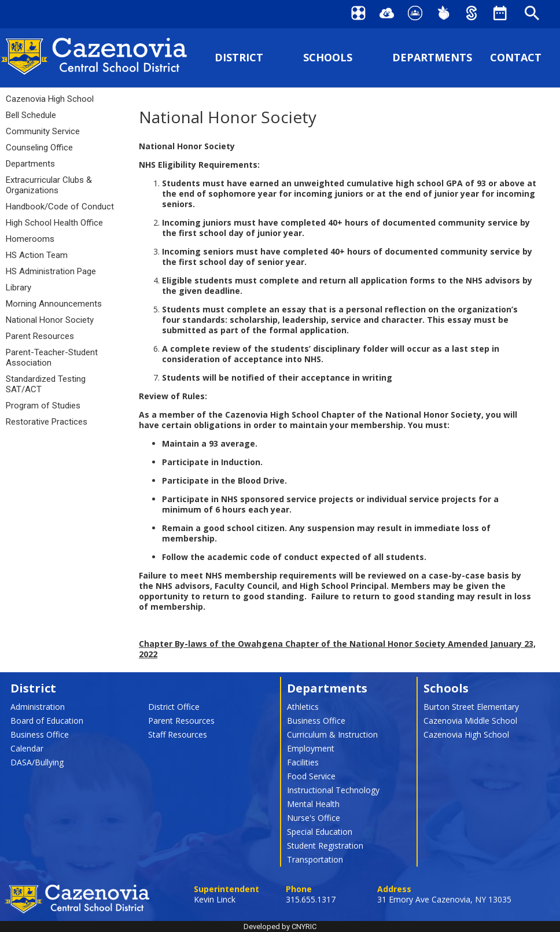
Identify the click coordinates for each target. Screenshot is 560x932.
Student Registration (325, 846)
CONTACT (516, 58)
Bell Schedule (31, 115)
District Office (174, 707)
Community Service (43, 131)
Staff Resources (178, 734)
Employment (311, 748)
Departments (30, 164)
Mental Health (313, 804)
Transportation (315, 859)
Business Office (40, 734)
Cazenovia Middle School (470, 721)
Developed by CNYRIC (280, 927)
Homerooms (30, 239)
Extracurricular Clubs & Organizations (49, 185)
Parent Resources (40, 336)
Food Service (311, 776)
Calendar (27, 748)
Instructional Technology (333, 790)
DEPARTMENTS (432, 58)
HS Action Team (37, 255)
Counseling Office (39, 148)
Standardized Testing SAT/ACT (46, 384)
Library (19, 288)
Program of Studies (43, 406)
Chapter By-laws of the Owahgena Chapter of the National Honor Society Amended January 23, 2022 (337, 649)
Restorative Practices (47, 422)
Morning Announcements (54, 304)
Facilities (303, 762)
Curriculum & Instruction (332, 734)
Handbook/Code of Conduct (60, 207)
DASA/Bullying (37, 762)
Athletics (303, 707)
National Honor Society (50, 320)
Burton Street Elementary (471, 707)
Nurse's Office (314, 818)
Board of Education (47, 721)
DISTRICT (239, 58)
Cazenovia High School (50, 99)
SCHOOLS (328, 58)
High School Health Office (54, 223)
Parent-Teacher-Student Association (52, 358)
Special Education (320, 832)
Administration (38, 707)
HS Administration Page (51, 271)
